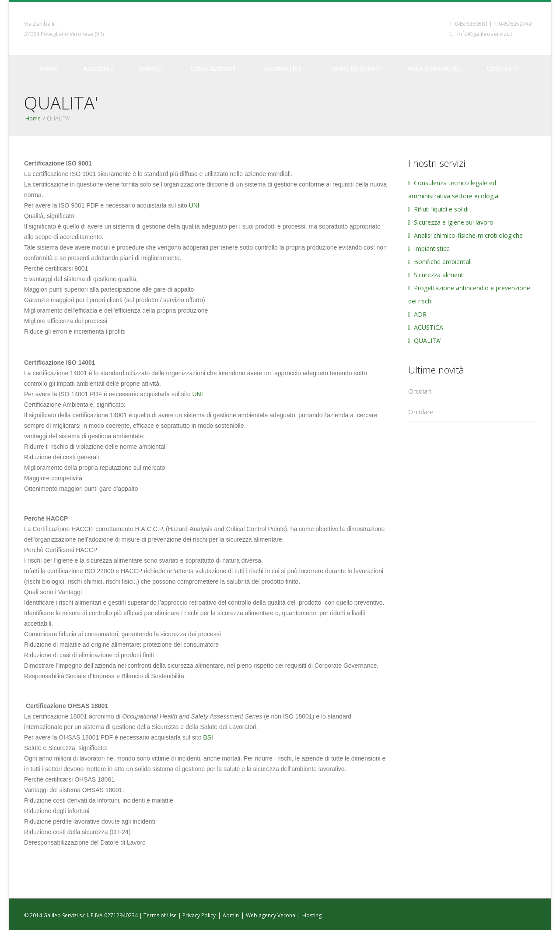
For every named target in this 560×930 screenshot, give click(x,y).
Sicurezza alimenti (436, 275)
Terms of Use (160, 915)
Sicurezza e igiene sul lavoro (451, 222)
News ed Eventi (357, 69)
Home (49, 69)
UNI (194, 205)
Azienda (98, 69)
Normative (285, 69)
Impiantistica (429, 248)
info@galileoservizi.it (485, 34)
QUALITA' (425, 340)
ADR (417, 314)
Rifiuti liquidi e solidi (438, 209)
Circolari (420, 391)
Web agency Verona (271, 915)
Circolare (421, 412)
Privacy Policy (199, 915)
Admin (231, 915)
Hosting (312, 915)
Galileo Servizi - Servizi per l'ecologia (280, 28)
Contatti (503, 69)
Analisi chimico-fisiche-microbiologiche (465, 235)
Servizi (152, 69)
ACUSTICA (426, 327)
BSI (208, 737)
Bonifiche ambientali (440, 262)
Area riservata (434, 69)
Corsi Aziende (215, 69)
